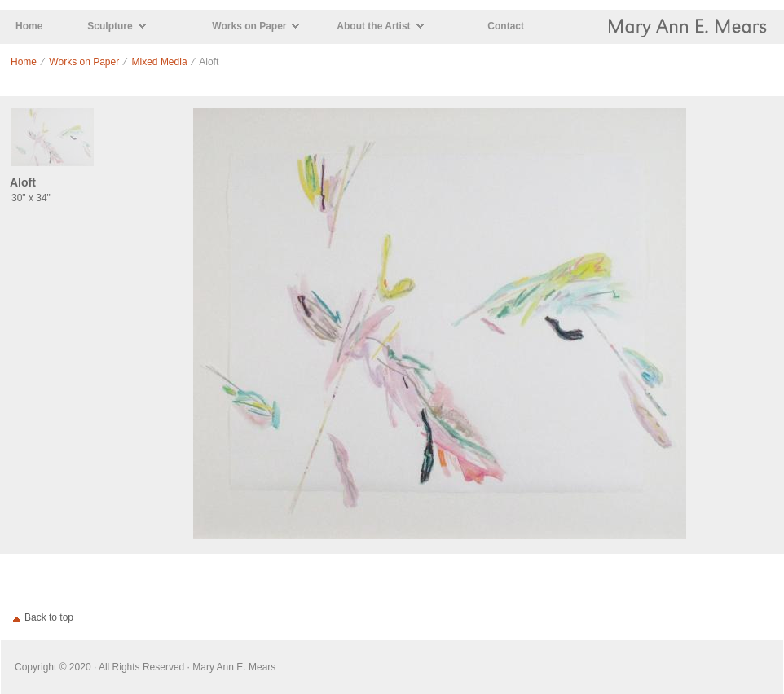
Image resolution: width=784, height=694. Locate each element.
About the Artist (373, 26)
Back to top (49, 617)
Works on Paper (249, 26)
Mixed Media (160, 62)
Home (29, 26)
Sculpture (110, 26)
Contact (506, 26)
